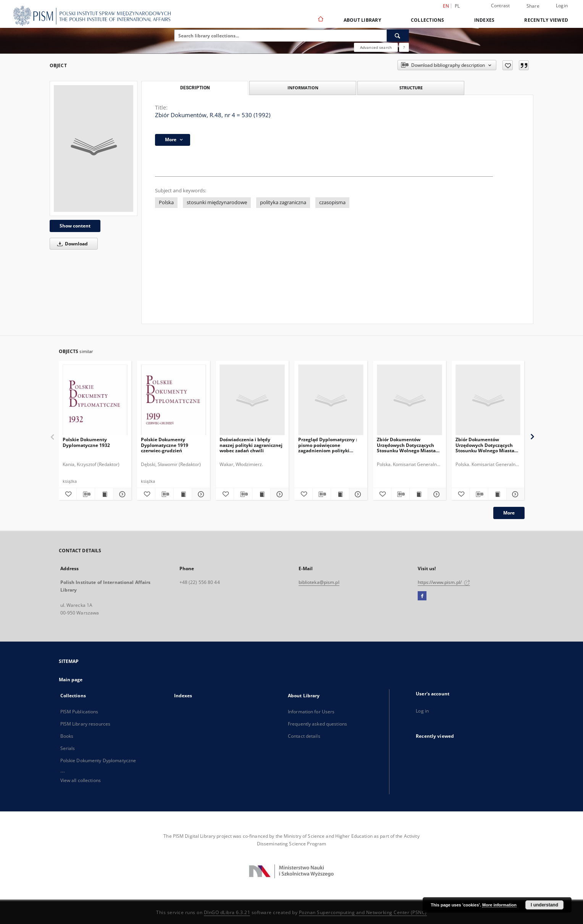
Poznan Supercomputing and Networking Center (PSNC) (363, 912)
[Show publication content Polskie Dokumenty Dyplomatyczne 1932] (104, 494)
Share (533, 6)
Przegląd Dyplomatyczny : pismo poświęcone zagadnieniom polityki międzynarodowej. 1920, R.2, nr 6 (330, 445)
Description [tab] (195, 88)
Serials (68, 748)
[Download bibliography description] (86, 494)
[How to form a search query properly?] (404, 47)
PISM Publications (79, 712)
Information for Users (311, 712)
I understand (544, 905)
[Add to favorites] (508, 65)
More (509, 513)
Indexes (484, 20)
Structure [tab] (411, 88)
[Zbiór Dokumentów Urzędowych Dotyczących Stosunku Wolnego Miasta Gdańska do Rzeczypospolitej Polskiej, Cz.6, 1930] (488, 400)
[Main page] (320, 20)
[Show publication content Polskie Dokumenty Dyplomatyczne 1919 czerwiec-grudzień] (183, 494)
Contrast (501, 6)
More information (499, 905)
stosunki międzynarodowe (217, 202)
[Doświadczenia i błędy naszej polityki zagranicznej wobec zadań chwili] (252, 400)
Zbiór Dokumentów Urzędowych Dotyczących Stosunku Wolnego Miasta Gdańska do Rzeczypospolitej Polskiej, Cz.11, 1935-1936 (406, 445)
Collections (428, 20)
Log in (422, 711)
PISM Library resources (86, 724)
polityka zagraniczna (283, 202)
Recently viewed (546, 20)
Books (67, 736)
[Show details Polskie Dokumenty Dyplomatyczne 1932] (121, 494)
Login (562, 6)
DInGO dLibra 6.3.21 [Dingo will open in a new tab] (227, 912)
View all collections (81, 780)
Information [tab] (303, 88)
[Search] (398, 35)
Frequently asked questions (317, 724)
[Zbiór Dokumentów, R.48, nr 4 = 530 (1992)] (94, 148)
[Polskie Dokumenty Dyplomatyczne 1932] (95, 400)
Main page (71, 680)
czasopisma (332, 202)
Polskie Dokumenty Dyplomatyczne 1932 (86, 442)
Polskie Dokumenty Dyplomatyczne (98, 760)
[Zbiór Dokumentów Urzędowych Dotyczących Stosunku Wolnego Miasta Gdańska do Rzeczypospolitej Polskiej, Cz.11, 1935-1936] (409, 400)
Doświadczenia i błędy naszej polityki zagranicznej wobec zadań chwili (251, 445)
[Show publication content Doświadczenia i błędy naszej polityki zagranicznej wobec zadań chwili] (261, 494)
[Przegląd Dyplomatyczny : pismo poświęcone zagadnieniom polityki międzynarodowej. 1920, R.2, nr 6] (331, 400)
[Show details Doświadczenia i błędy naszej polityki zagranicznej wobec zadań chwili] (279, 494)
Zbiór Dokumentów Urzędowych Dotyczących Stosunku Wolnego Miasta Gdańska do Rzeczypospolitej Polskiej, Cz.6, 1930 (485, 445)
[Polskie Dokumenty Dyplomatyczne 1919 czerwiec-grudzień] (174, 400)
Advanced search (376, 47)
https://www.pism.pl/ (444, 582)
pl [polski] (457, 6)
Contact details (304, 736)
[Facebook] (422, 596)
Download (71, 244)
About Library (362, 20)
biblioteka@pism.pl (319, 582)
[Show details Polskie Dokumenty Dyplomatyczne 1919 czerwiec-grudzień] (200, 494)
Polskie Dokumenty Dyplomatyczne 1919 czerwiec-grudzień (165, 445)
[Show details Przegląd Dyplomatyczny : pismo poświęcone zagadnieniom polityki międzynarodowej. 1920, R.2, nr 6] (357, 494)
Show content (75, 226)
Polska (166, 202)
